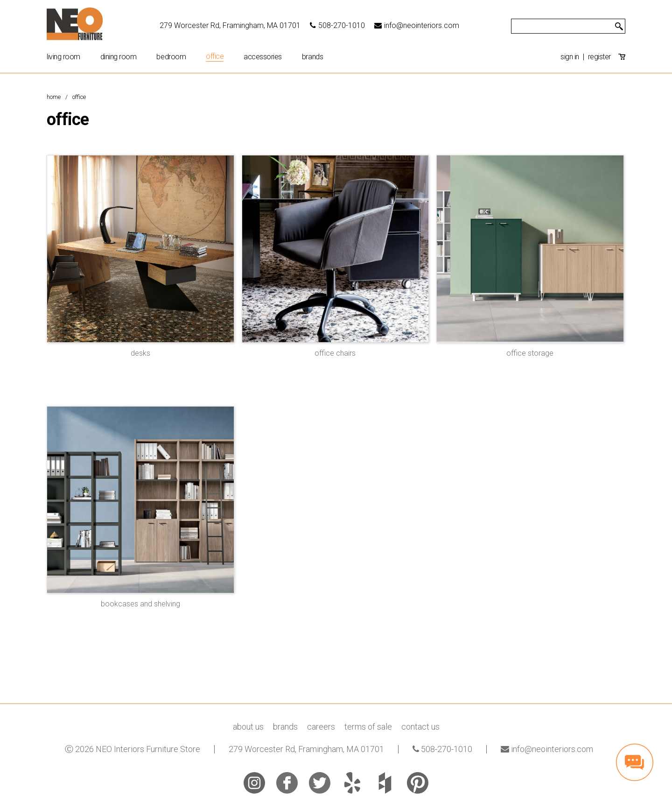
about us (248, 727)
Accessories (263, 57)
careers (321, 727)
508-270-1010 (337, 25)
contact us (420, 727)
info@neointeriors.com (417, 25)
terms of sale (368, 727)
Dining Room (119, 57)
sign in (570, 57)
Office (215, 57)
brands (312, 57)
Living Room (63, 57)
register (599, 57)
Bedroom (171, 57)
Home (54, 97)
